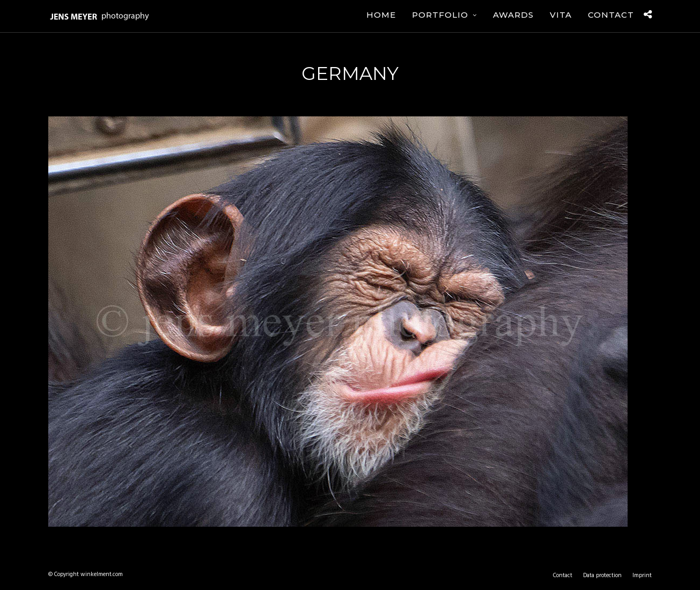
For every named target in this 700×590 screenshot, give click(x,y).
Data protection (602, 576)
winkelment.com (102, 574)
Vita (561, 15)
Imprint (642, 576)
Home (381, 15)
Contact (611, 15)
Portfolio (440, 15)
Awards (513, 15)
